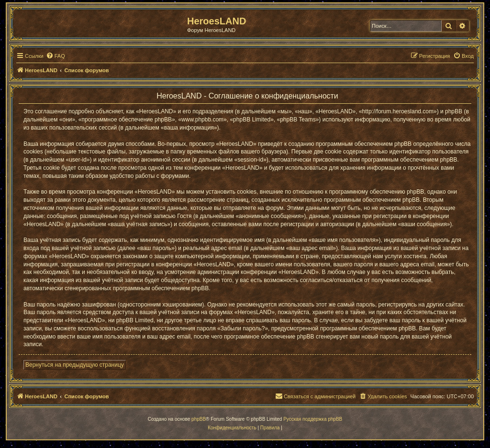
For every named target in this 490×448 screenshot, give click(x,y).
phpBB (199, 419)
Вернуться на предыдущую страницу (75, 365)
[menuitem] (56, 56)
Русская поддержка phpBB (313, 419)
